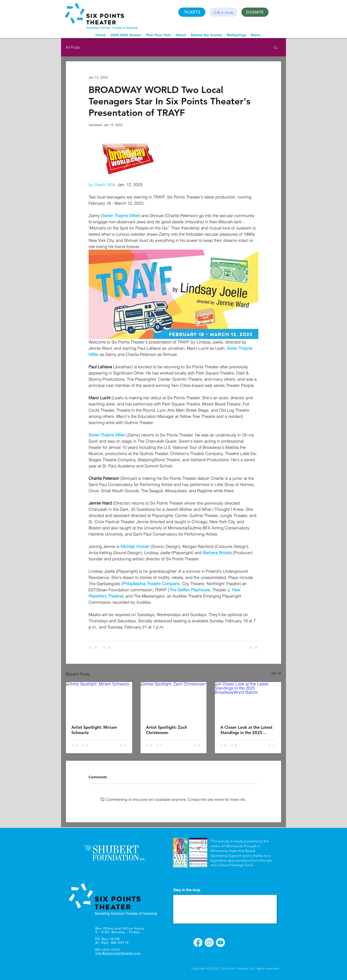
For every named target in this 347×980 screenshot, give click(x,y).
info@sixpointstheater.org (118, 953)
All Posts (73, 47)
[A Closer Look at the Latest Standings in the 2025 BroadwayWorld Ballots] (248, 701)
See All (276, 673)
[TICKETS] (192, 12)
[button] (126, 35)
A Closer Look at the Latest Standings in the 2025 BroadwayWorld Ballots (246, 730)
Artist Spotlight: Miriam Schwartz (94, 730)
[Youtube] (220, 942)
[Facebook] (198, 942)
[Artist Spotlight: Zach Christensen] (174, 701)
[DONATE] (255, 12)
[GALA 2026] (223, 12)
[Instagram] (209, 942)
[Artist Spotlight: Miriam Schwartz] (99, 701)
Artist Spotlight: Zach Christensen (167, 730)
